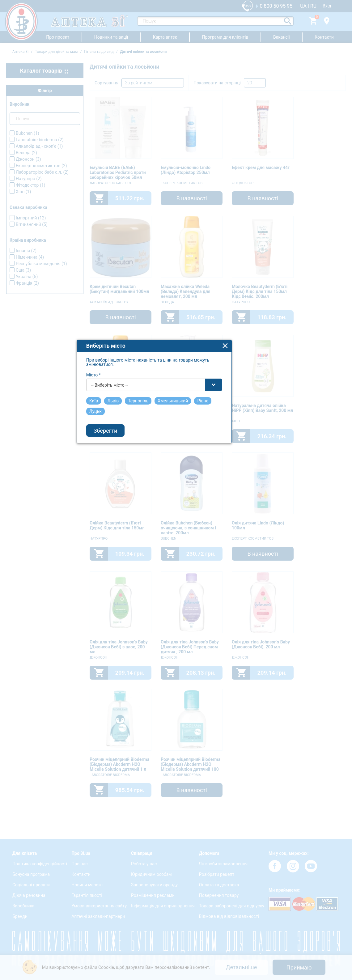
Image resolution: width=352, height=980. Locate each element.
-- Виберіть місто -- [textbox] (132, 484)
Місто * (116, 474)
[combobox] (176, 484)
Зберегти (128, 530)
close (247, 445)
